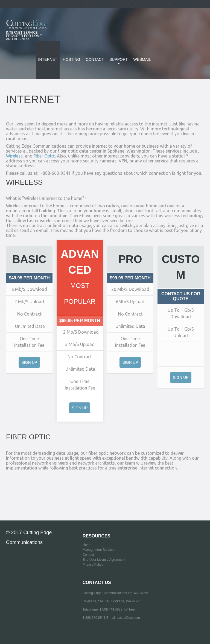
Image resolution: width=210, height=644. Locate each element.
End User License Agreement (104, 560)
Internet (48, 59)
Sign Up (29, 362)
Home (87, 545)
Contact (95, 59)
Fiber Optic (44, 156)
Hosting (72, 59)
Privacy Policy (93, 565)
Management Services (99, 550)
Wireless (14, 156)
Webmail (142, 59)
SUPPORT (117, 63)
